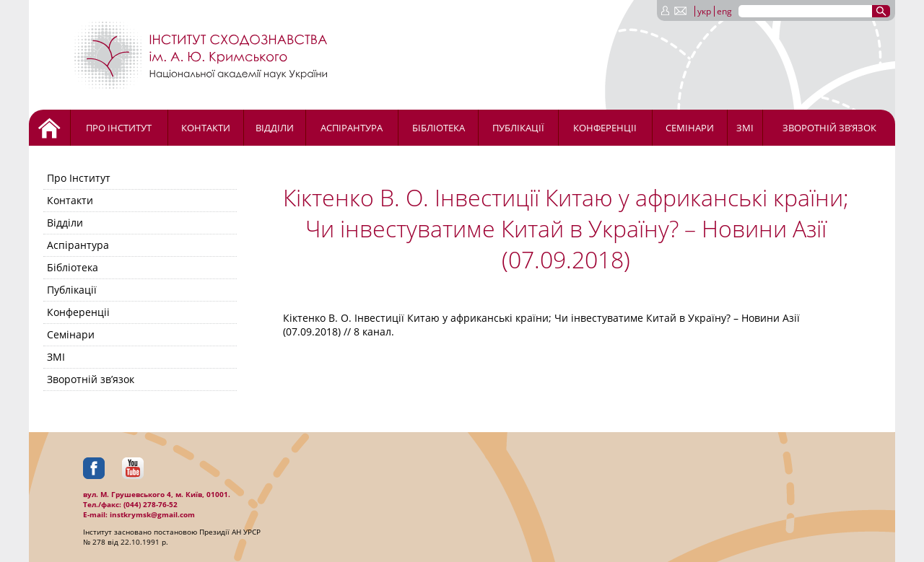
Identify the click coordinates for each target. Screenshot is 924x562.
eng (724, 11)
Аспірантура (352, 128)
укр (704, 11)
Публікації (518, 128)
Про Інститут (119, 128)
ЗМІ (745, 128)
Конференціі (605, 128)
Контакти (206, 128)
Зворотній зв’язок (829, 128)
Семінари (690, 128)
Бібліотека (439, 128)
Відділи (275, 128)
